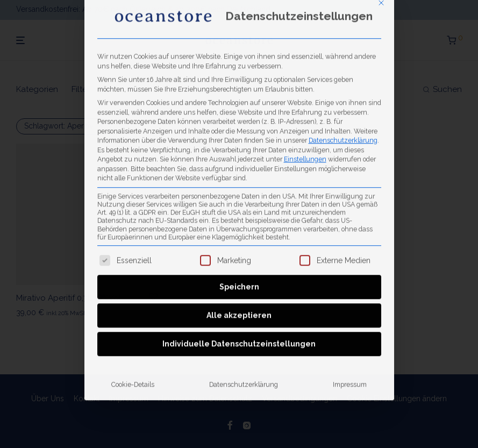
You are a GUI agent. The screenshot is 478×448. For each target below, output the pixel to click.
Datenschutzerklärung (343, 8)
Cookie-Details (133, 253)
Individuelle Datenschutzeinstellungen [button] (239, 212)
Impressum (350, 253)
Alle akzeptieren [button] (239, 183)
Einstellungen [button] (305, 27)
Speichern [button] (239, 155)
